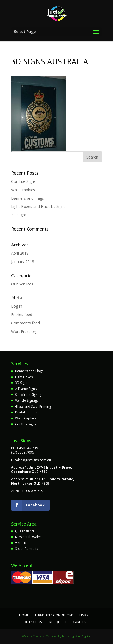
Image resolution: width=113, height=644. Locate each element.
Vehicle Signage (27, 400)
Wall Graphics (23, 190)
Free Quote (57, 622)
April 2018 (20, 253)
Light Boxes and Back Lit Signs (38, 206)
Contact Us (32, 622)
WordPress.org (24, 331)
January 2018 (23, 262)
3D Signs (19, 215)
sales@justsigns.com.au (33, 460)
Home (24, 615)
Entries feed (22, 314)
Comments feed (26, 323)
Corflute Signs (23, 181)
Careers (79, 622)
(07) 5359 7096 (23, 452)
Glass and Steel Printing (33, 406)
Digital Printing (26, 412)
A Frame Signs (26, 389)
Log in (17, 306)
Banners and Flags (28, 198)
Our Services (22, 284)
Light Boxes (24, 377)
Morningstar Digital (77, 636)
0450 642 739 (28, 448)
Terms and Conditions (54, 615)
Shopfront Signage (29, 395)
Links (84, 615)
